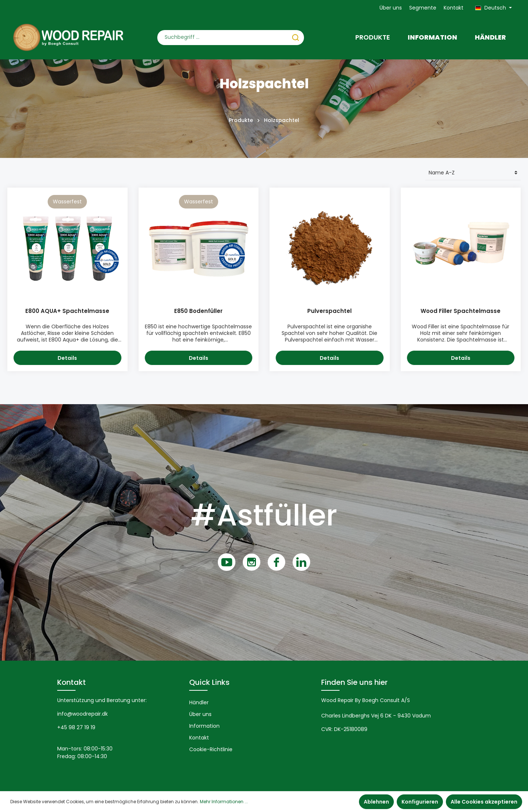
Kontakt (454, 8)
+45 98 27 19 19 (76, 727)
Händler (199, 702)
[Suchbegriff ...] (222, 38)
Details (67, 358)
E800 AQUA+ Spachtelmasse (67, 311)
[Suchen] (296, 38)
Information (204, 726)
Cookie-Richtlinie (211, 749)
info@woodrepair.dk (82, 714)
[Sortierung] (473, 173)
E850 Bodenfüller (198, 311)
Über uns (391, 8)
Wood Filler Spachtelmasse (461, 311)
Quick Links (209, 682)
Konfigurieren (420, 802)
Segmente (423, 8)
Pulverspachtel (329, 311)
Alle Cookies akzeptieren (484, 802)
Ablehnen (376, 802)
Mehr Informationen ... (224, 802)
